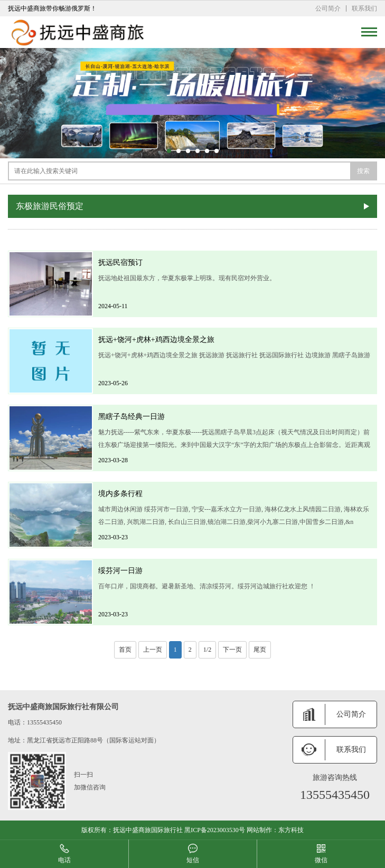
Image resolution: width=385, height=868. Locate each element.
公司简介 (328, 8)
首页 (125, 650)
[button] (169, 151)
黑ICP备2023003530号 (215, 830)
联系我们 (364, 8)
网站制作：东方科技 (275, 830)
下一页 (232, 650)
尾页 (260, 650)
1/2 (207, 650)
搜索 (363, 171)
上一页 (153, 650)
